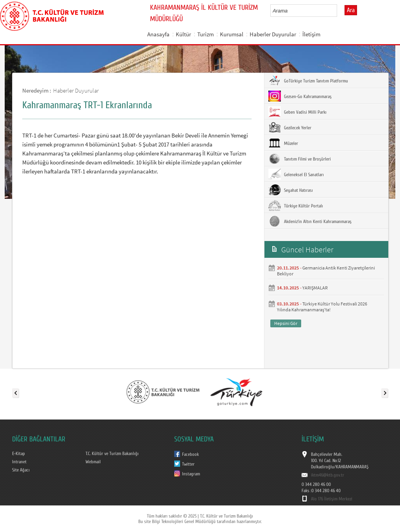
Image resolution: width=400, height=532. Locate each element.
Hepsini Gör (286, 323)
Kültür (183, 34)
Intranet (19, 462)
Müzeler (283, 143)
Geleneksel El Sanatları (296, 174)
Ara (351, 10)
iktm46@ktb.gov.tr (328, 475)
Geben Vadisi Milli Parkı (297, 112)
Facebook (190, 454)
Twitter (188, 464)
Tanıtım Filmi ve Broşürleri (300, 159)
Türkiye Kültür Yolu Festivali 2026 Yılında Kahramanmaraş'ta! (322, 307)
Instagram (191, 474)
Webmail (93, 462)
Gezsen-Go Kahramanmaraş (300, 96)
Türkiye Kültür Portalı (296, 205)
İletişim (311, 34)
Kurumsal (232, 34)
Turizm (205, 34)
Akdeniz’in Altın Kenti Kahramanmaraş (310, 221)
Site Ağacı (21, 470)
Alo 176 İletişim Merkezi (332, 499)
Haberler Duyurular (273, 34)
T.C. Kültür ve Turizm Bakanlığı (112, 453)
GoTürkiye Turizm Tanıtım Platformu (308, 80)
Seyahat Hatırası (291, 190)
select (339, 11)
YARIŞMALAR (315, 288)
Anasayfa (158, 34)
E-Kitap (19, 453)
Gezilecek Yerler (290, 127)
